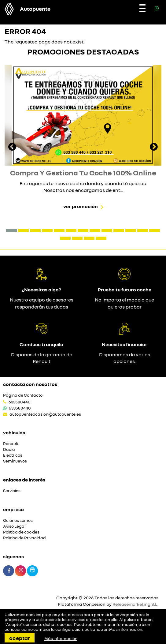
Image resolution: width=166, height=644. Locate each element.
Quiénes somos (18, 520)
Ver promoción (81, 206)
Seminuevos (15, 461)
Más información (126, 629)
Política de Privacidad (24, 538)
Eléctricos (13, 455)
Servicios (12, 491)
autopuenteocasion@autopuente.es (45, 414)
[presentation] (12, 148)
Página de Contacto (23, 395)
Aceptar (20, 638)
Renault (11, 444)
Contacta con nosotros (30, 384)
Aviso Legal (14, 526)
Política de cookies (21, 532)
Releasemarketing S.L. (135, 604)
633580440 (20, 402)
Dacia (9, 449)
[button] (11, 230)
